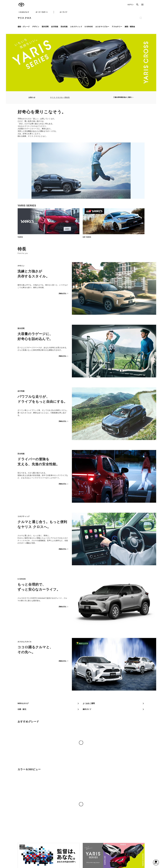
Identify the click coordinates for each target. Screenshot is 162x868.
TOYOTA (21, 5)
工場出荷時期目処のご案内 (123, 97)
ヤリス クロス (24, 18)
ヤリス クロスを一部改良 (60, 97)
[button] (156, 862)
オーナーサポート (42, 12)
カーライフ (63, 12)
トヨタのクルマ (24, 12)
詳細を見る (64, 294)
